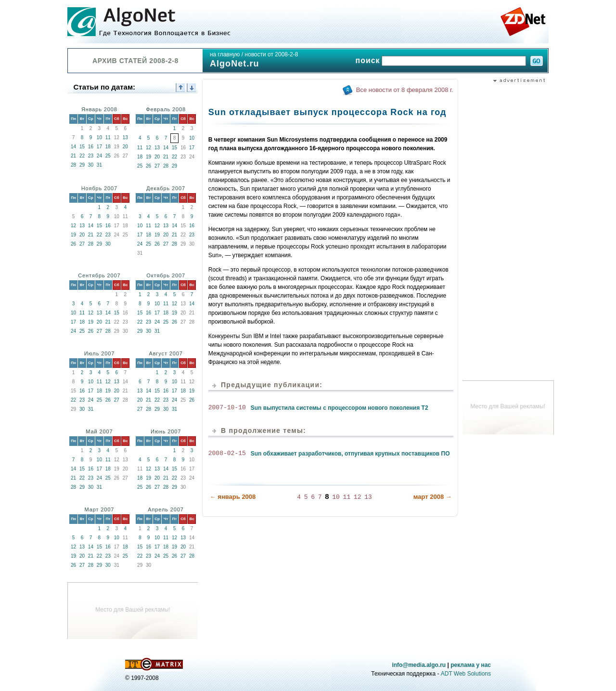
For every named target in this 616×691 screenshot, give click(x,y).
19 (148, 157)
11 (108, 137)
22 (82, 156)
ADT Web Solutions (466, 674)
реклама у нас (471, 665)
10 (99, 137)
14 (73, 147)
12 (148, 148)
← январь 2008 (233, 496)
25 (108, 156)
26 (148, 166)
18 (108, 147)
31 (99, 165)
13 (125, 137)
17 (99, 147)
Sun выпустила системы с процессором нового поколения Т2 (340, 408)
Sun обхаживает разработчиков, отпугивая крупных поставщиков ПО (350, 454)
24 (99, 156)
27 (157, 166)
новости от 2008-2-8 (271, 54)
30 (91, 165)
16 (91, 147)
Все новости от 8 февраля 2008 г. (405, 90)
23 (91, 156)
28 (73, 165)
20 (125, 147)
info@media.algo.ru (419, 665)
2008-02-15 (227, 454)
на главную (225, 54)
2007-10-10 (227, 408)
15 (82, 147)
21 (73, 156)
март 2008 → (433, 496)
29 (82, 165)
